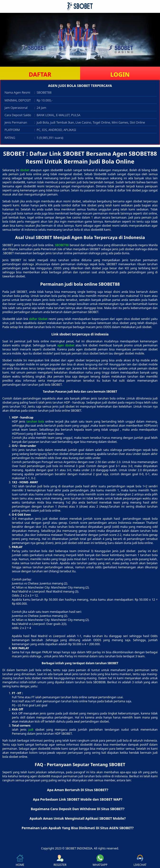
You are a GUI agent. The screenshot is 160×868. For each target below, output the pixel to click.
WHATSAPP (100, 861)
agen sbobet (66, 345)
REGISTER (60, 861)
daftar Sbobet (38, 319)
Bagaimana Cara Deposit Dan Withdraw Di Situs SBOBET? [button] (78, 809)
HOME (20, 861)
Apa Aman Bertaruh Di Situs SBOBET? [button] (78, 790)
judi (31, 730)
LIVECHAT (140, 861)
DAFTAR (40, 74)
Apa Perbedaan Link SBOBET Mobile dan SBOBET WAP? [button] (78, 799)
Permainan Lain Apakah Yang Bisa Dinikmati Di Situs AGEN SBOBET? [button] (78, 828)
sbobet (25, 170)
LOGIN (120, 74)
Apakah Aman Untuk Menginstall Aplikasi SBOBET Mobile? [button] (78, 818)
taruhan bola (35, 422)
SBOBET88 (62, 245)
